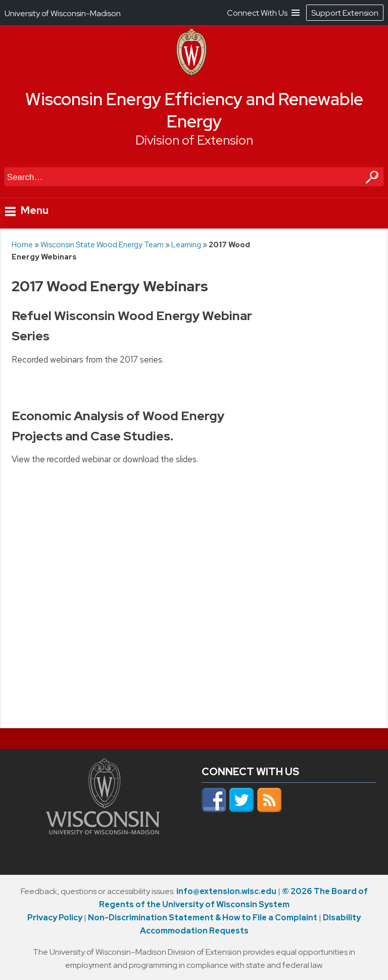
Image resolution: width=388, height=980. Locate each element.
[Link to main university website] (103, 831)
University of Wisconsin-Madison (63, 13)
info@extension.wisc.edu (226, 891)
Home (22, 244)
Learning (186, 244)
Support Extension (345, 13)
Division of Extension (194, 140)
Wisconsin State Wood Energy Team (102, 244)
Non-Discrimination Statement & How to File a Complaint (203, 918)
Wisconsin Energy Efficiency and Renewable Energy (194, 110)
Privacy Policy (55, 918)
